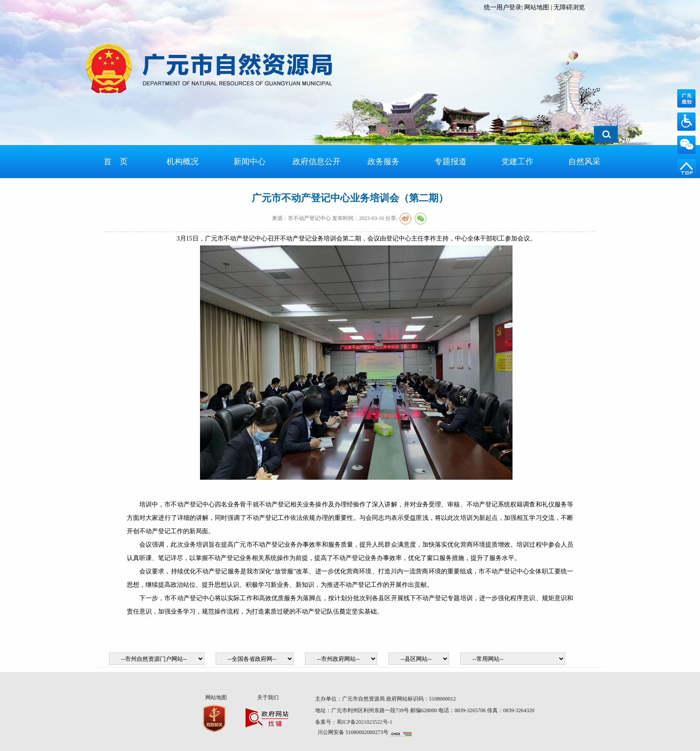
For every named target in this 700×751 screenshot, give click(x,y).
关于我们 (268, 697)
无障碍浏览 (569, 7)
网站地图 (537, 7)
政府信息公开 (317, 162)
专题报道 (450, 162)
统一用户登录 (503, 7)
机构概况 (183, 162)
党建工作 (517, 162)
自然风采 (584, 162)
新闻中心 (250, 162)
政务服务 (383, 162)
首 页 (116, 162)
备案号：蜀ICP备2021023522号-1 (354, 722)
